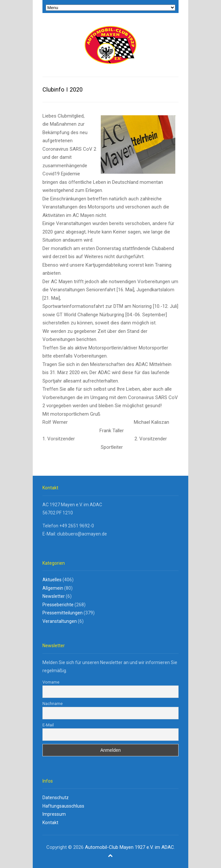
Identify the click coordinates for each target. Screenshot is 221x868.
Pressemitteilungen (63, 613)
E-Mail (48, 725)
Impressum (54, 814)
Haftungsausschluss (63, 806)
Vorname (51, 682)
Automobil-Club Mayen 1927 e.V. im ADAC (129, 847)
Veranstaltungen (60, 621)
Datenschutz (56, 798)
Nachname (52, 704)
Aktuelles (52, 580)
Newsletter (54, 596)
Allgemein (53, 588)
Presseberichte (58, 605)
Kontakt (50, 823)
